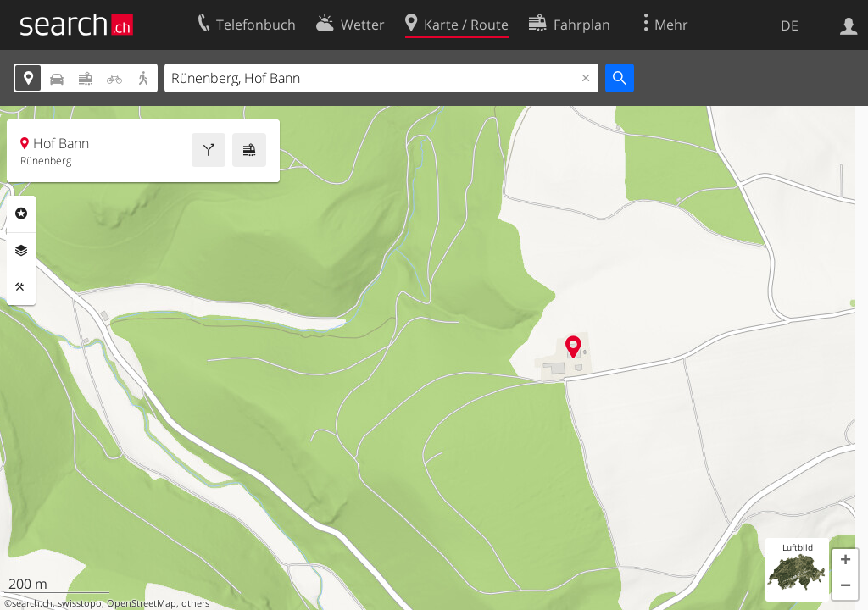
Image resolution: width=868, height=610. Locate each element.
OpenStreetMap (142, 603)
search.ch (32, 603)
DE (790, 25)
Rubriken (21, 213)
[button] (845, 562)
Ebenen (21, 251)
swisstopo (80, 603)
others (195, 603)
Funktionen (21, 287)
